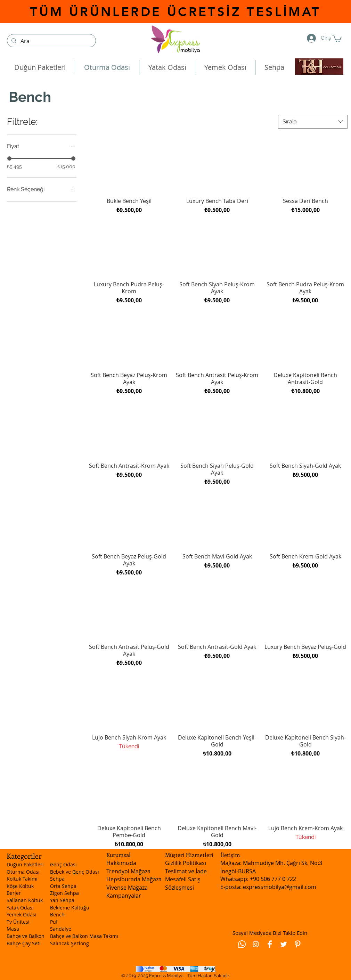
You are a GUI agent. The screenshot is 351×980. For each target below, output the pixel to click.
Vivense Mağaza (127, 888)
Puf (54, 922)
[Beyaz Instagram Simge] (256, 944)
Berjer (14, 893)
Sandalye (61, 929)
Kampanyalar (124, 896)
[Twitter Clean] (284, 944)
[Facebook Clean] (270, 944)
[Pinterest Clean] (297, 944)
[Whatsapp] (242, 944)
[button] (337, 38)
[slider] (9, 158)
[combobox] (313, 122)
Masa (13, 929)
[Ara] (51, 41)
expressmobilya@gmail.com (280, 887)
